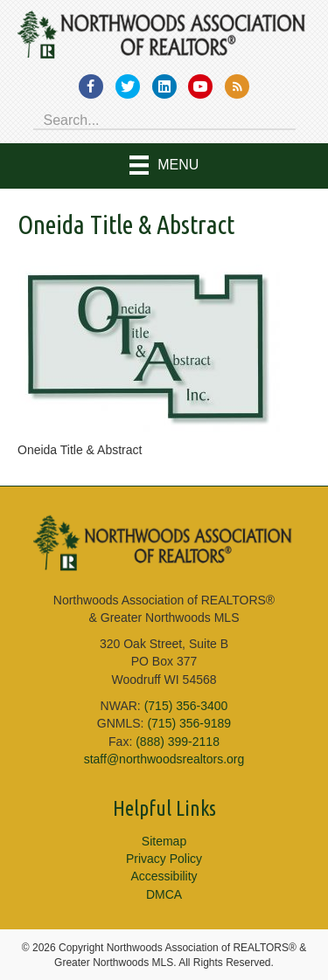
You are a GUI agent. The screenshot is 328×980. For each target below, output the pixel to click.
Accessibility (164, 876)
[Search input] (164, 119)
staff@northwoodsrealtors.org (164, 759)
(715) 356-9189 (189, 723)
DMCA (164, 894)
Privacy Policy (164, 859)
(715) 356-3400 (186, 706)
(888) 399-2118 (178, 742)
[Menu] (164, 166)
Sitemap (164, 841)
